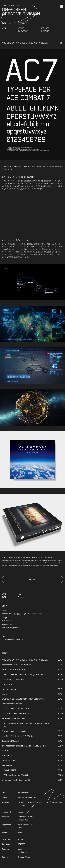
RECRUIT (45, 31)
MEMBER (45, 28)
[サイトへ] (61, 43)
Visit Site (33, 579)
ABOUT (21, 28)
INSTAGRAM (23, 31)
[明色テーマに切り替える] (62, 7)
